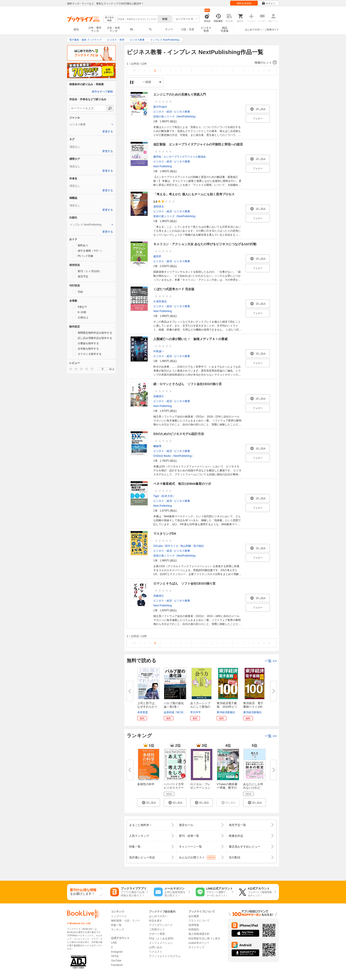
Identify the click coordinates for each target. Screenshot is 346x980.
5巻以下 (80, 307)
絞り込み (109, 19)
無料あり (80, 245)
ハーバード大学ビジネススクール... (174, 788)
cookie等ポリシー (199, 943)
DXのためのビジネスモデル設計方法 (179, 434)
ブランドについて (199, 921)
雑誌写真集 (225, 29)
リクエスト (156, 952)
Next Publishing (163, 166)
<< (134, 71)
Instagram (117, 952)
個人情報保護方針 (199, 934)
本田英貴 (143, 712)
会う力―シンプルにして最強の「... (200, 707)
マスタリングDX (165, 534)
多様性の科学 (146, 784)
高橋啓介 (159, 396)
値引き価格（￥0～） (88, 250)
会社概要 (194, 916)
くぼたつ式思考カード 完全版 (174, 289)
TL (150, 29)
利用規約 (194, 929)
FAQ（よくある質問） (162, 939)
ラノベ (169, 29)
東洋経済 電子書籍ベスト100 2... (254, 707)
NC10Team (183, 712)
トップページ (119, 916)
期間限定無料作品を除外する (92, 333)
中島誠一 (159, 351)
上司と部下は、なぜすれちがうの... (147, 707)
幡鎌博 (157, 446)
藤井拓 (157, 157)
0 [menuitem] (103, 369)
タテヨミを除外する (87, 354)
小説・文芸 (188, 29)
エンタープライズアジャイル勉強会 (185, 157)
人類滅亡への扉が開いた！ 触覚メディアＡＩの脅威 (190, 339)
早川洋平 (196, 712)
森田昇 (157, 256)
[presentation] (70, 369)
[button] (202, 63)
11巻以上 (80, 317)
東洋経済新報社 (226, 712)
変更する (108, 132)
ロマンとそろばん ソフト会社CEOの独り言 (184, 583)
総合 (76, 29)
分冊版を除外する (86, 343)
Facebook (117, 965)
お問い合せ (156, 947)
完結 (78, 292)
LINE (114, 943)
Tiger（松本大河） (164, 496)
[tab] (91, 124)
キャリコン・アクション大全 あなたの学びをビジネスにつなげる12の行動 (205, 244)
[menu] (103, 369)
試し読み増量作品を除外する (92, 338)
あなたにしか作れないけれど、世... (253, 788)
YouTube (116, 961)
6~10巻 (79, 312)
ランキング (118, 929)
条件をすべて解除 (102, 92)
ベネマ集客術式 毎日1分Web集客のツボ (182, 484)
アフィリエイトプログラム (165, 956)
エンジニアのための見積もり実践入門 (180, 94)
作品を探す (156, 921)
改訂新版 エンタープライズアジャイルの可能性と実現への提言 (198, 144)
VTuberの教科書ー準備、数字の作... (227, 788)
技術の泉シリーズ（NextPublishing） (175, 117)
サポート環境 (157, 934)
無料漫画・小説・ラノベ (126, 921)
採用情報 (194, 925)
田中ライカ (172, 546)
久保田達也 (160, 301)
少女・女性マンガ (113, 29)
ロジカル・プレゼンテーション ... (200, 788)
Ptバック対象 (83, 256)
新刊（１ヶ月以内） (87, 271)
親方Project (160, 107)
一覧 (271, 661)
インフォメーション (161, 943)
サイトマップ (196, 947)
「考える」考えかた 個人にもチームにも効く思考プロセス (194, 194)
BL (132, 29)
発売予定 (80, 276)
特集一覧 (116, 925)
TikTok (115, 956)
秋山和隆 (186, 546)
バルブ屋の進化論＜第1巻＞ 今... (174, 707)
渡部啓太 (159, 207)
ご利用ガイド (272, 30)
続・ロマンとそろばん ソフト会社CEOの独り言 (188, 384)
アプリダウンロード (161, 925)
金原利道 (169, 712)
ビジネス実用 (206, 29)
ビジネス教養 (182, 112)
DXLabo (158, 546)
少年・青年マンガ (95, 29)
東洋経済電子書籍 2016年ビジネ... (227, 707)
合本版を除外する (86, 348)
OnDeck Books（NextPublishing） (174, 456)
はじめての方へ (253, 30)
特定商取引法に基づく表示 (204, 939)
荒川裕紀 (199, 546)
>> (269, 71)
